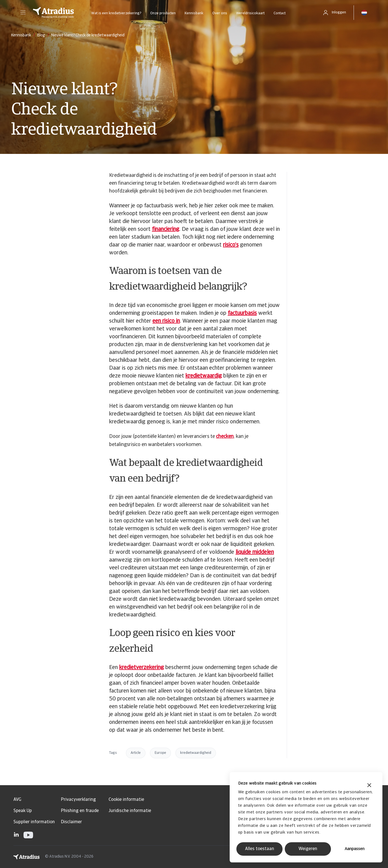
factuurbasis (242, 313)
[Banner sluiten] (369, 786)
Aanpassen (355, 849)
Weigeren (308, 849)
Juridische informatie (130, 811)
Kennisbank (194, 13)
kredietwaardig (204, 376)
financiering (166, 229)
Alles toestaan (260, 849)
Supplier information (34, 822)
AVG (17, 800)
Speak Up (23, 811)
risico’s (231, 245)
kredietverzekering (142, 668)
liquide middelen (255, 552)
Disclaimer (71, 822)
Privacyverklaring (78, 800)
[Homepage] (53, 13)
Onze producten (163, 13)
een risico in (166, 321)
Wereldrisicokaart (250, 13)
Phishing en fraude (80, 811)
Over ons (220, 13)
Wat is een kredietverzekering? (116, 13)
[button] (23, 13)
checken (225, 437)
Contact (280, 13)
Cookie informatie (126, 800)
